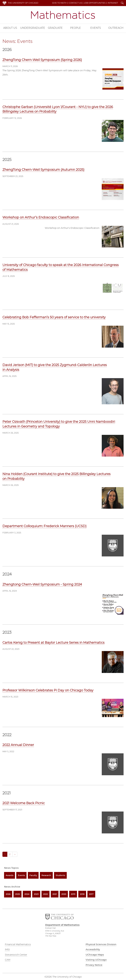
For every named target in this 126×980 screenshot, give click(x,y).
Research (46, 875)
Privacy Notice (94, 965)
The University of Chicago (23, 3)
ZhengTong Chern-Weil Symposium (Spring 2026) (42, 60)
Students (60, 875)
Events (96, 28)
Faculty (33, 875)
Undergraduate (33, 28)
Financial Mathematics (18, 944)
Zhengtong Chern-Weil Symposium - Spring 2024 (42, 584)
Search (122, 3)
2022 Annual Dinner (18, 745)
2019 (73, 894)
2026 (8, 894)
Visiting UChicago (96, 960)
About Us (10, 28)
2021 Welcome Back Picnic (24, 803)
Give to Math (59, 3)
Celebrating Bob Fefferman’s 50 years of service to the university (54, 317)
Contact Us (75, 3)
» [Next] (15, 854)
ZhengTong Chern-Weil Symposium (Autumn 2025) (43, 170)
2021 (55, 894)
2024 (27, 894)
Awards (10, 875)
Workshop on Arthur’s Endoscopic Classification (41, 217)
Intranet (113, 3)
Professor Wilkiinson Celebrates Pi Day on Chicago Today (48, 690)
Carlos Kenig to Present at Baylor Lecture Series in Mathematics (53, 643)
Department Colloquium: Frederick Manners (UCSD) (44, 526)
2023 (36, 894)
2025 (17, 894)
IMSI (7, 949)
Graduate (55, 28)
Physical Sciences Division (101, 944)
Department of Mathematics (63, 15)
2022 (45, 894)
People (76, 28)
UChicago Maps (95, 955)
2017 (91, 894)
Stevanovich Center (16, 955)
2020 (64, 894)
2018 (82, 894)
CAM (8, 960)
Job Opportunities (95, 3)
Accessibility (93, 949)
